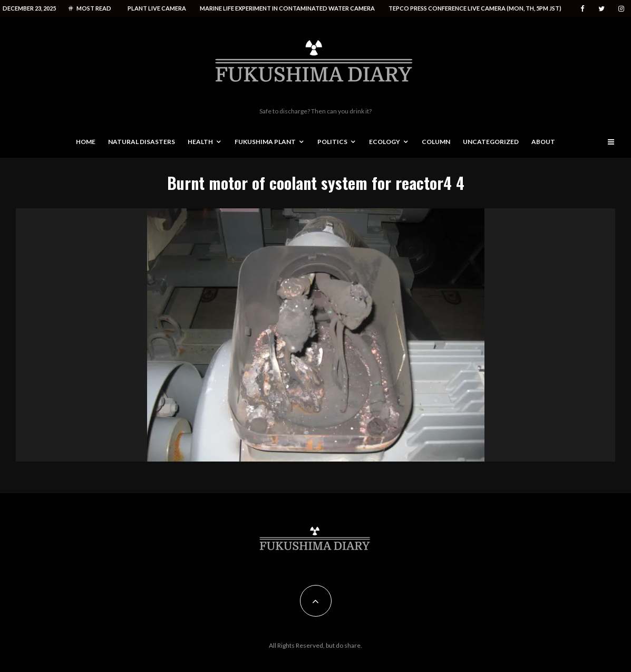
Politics (332, 142)
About (543, 142)
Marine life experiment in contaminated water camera (287, 8)
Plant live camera (157, 8)
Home (86, 142)
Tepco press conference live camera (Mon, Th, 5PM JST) (475, 8)
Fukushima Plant (265, 142)
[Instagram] (621, 9)
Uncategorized (491, 142)
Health (200, 142)
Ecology (385, 142)
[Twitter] (601, 9)
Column (436, 142)
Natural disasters (142, 142)
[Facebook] (583, 9)
